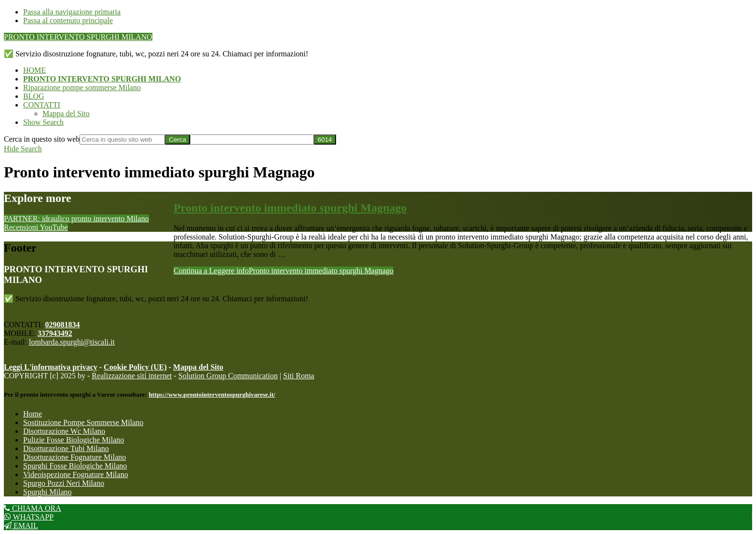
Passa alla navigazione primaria (72, 12)
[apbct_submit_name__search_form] (325, 140)
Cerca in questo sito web (42, 139)
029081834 (62, 325)
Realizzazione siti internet (132, 376)
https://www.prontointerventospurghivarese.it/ (212, 394)
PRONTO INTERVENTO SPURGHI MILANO (78, 37)
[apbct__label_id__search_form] (252, 140)
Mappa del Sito (198, 367)
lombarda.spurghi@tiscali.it (72, 342)
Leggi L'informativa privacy (51, 367)
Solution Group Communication (228, 376)
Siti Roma (298, 376)
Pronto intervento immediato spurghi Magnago (290, 208)
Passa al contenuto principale (68, 20)
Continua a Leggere (283, 271)
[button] (43, 122)
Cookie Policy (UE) (135, 367)
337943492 (55, 333)
